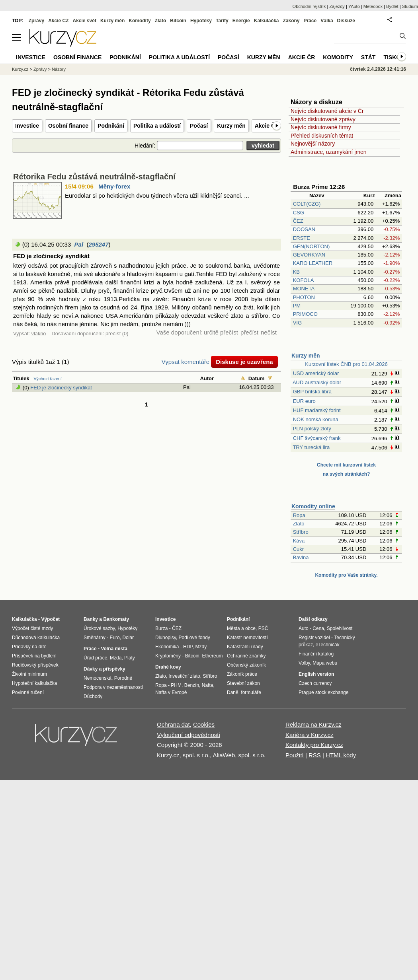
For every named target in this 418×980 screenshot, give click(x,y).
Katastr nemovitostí (247, 638)
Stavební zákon (243, 683)
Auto (304, 628)
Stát (368, 57)
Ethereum (212, 656)
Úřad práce (95, 658)
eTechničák (328, 645)
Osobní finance (68, 126)
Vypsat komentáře (186, 362)
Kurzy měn (231, 126)
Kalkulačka (267, 21)
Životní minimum (29, 674)
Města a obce (241, 628)
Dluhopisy (166, 638)
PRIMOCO (306, 314)
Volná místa (114, 649)
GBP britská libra (312, 392)
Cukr (298, 549)
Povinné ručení (28, 692)
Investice (27, 126)
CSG (299, 213)
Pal (79, 244)
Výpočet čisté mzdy (32, 628)
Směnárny (95, 638)
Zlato (299, 524)
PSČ (263, 628)
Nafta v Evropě (171, 692)
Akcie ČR (267, 126)
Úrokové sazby (99, 628)
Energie (241, 21)
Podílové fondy (194, 638)
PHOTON (304, 297)
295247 (98, 244)
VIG (297, 323)
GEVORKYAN (309, 255)
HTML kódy (341, 755)
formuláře (251, 692)
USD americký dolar (316, 373)
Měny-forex (114, 186)
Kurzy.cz (20, 69)
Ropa (299, 515)
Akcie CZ (58, 21)
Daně (233, 692)
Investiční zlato (184, 676)
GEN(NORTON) (312, 246)
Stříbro (301, 532)
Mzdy (201, 647)
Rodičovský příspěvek (35, 665)
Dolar (128, 638)
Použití (295, 755)
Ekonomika (167, 647)
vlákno (39, 333)
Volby (304, 663)
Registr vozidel (314, 638)
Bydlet (392, 6)
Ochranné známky (246, 656)
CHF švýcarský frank (317, 438)
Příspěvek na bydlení (34, 656)
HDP (188, 647)
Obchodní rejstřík (309, 6)
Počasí (199, 126)
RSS (315, 755)
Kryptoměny (168, 656)
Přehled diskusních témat (322, 136)
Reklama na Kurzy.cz (313, 724)
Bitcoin (178, 21)
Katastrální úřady (245, 647)
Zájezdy (337, 6)
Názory (59, 69)
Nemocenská (98, 678)
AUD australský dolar (317, 382)
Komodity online (313, 506)
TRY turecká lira (311, 447)
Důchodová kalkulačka (36, 638)
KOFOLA (303, 280)
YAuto (354, 6)
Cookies (204, 724)
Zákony (291, 21)
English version (316, 674)
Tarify (222, 21)
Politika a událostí (157, 126)
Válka (327, 21)
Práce (310, 21)
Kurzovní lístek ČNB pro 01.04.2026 (346, 364)
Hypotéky (201, 21)
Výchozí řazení (48, 379)
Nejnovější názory (313, 144)
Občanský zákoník (246, 665)
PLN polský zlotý (312, 429)
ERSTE (302, 238)
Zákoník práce (242, 674)
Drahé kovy (168, 667)
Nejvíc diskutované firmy (321, 127)
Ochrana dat (173, 724)
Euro (114, 638)
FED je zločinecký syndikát (61, 388)
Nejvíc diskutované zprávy (323, 119)
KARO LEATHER (313, 263)
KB (296, 272)
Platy (130, 658)
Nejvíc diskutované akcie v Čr (327, 111)
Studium (410, 6)
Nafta (208, 685)
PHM (176, 685)
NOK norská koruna (316, 419)
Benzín (192, 685)
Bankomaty (116, 619)
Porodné (123, 678)
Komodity (140, 21)
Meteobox (373, 6)
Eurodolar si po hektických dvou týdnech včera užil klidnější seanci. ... (157, 195)
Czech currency (315, 683)
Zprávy (36, 21)
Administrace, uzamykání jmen (329, 152)
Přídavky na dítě (29, 647)
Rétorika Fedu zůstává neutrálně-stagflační (94, 177)
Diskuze (346, 21)
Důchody (93, 696)
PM (297, 306)
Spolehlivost (340, 628)
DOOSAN (304, 229)
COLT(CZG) (307, 204)
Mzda (116, 658)
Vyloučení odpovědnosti (188, 735)
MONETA (304, 289)
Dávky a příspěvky (104, 669)
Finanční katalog (316, 654)
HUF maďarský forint (317, 410)
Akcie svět (85, 21)
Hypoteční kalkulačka (34, 683)
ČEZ (298, 221)
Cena (318, 628)
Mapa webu (325, 663)
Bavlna (301, 557)
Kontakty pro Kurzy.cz (314, 745)
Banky (91, 619)
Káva (299, 541)
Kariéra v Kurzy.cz (310, 735)
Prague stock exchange (323, 692)
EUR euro (304, 401)
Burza (161, 628)
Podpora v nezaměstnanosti (113, 687)
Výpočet (50, 619)
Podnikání (111, 126)
